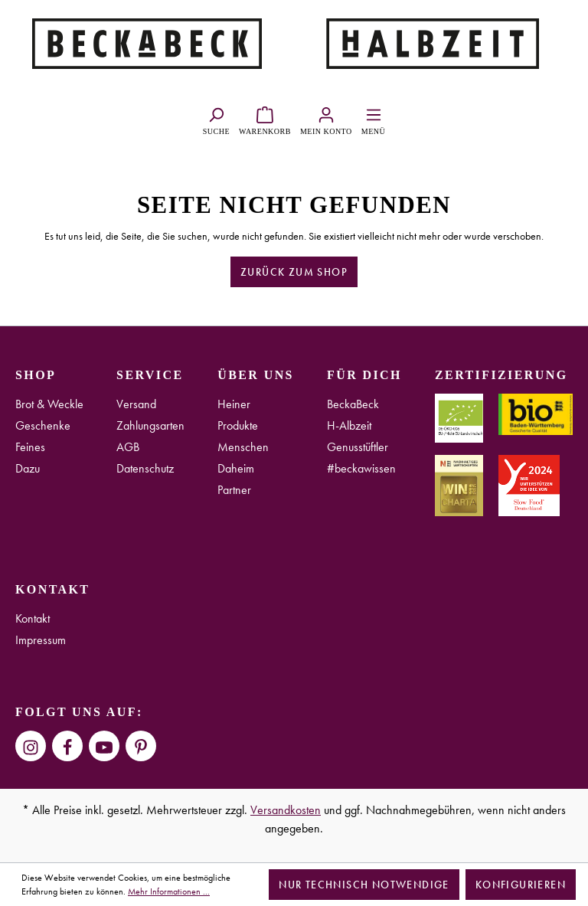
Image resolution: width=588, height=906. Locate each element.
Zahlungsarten (150, 425)
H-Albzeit (349, 425)
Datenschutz (145, 468)
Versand (136, 404)
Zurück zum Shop (294, 272)
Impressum (41, 640)
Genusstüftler (358, 447)
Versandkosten (286, 810)
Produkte (238, 425)
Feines (30, 447)
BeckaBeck (353, 404)
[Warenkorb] (265, 119)
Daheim (236, 468)
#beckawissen (361, 468)
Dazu (28, 468)
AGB (128, 447)
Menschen (243, 447)
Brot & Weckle (49, 404)
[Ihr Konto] (326, 119)
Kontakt (33, 618)
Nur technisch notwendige (364, 885)
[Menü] (373, 119)
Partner (234, 490)
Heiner (234, 404)
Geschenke (43, 425)
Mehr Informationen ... (169, 891)
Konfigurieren (521, 885)
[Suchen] (216, 119)
